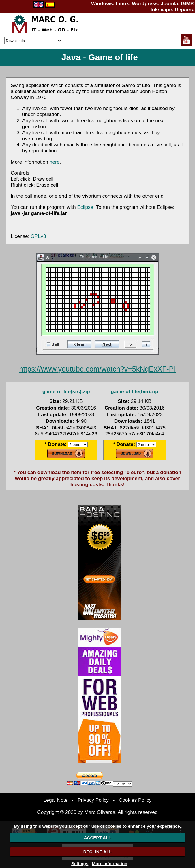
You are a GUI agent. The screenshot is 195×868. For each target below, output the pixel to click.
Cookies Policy (135, 800)
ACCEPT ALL (97, 838)
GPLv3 (38, 236)
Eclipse (85, 207)
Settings (80, 864)
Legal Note (56, 800)
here (55, 162)
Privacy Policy (93, 800)
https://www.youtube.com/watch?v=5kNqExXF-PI (98, 369)
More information (110, 864)
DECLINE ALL (98, 852)
